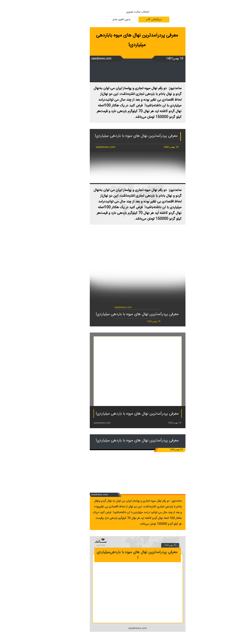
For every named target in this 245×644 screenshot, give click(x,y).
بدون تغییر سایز (106, 19)
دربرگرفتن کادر (139, 19)
